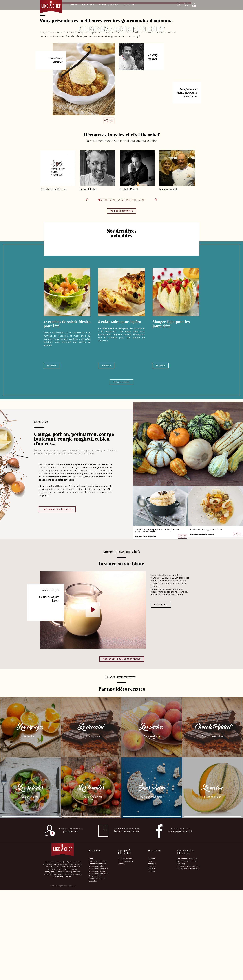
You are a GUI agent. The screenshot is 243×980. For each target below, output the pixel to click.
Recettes (88, 5)
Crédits (121, 954)
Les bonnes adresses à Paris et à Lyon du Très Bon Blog (187, 951)
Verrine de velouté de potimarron (122, 36)
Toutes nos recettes (98, 951)
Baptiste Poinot (137, 260)
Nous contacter (125, 949)
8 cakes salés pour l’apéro (120, 411)
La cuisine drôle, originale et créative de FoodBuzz (188, 957)
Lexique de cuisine (97, 969)
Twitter (151, 951)
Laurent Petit (97, 260)
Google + (151, 959)
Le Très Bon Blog (126, 951)
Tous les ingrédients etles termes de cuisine (127, 920)
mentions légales (57, 976)
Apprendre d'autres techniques (122, 749)
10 (136, 79)
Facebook (152, 949)
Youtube (151, 961)
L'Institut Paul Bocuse (58, 260)
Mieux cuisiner (108, 5)
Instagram (152, 954)
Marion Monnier (148, 627)
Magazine (129, 5)
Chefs (73, 5)
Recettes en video (97, 961)
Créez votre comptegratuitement (71, 920)
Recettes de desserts (98, 959)
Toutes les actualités (122, 472)
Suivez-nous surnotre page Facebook (180, 920)
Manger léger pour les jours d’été (171, 414)
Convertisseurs (95, 966)
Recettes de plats (97, 956)
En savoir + (52, 455)
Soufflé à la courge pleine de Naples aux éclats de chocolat (157, 621)
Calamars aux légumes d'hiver (206, 619)
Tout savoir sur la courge (57, 599)
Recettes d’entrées (97, 954)
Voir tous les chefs (122, 301)
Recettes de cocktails (98, 964)
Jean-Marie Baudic (205, 624)
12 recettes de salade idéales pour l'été (67, 414)
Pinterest (152, 956)
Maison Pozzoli (177, 260)
